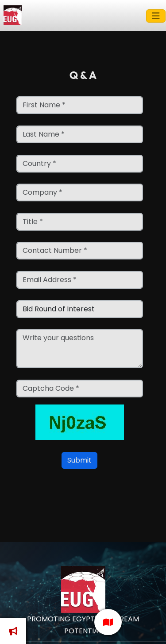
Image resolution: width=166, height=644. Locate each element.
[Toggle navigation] (156, 16)
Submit (79, 460)
